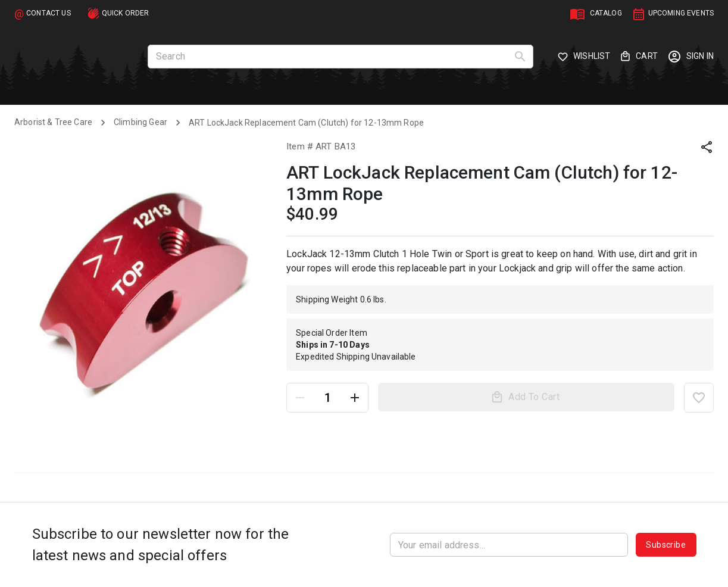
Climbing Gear (140, 122)
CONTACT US (49, 13)
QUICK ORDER (126, 13)
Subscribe (666, 545)
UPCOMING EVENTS (681, 13)
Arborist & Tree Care (53, 122)
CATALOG (606, 13)
